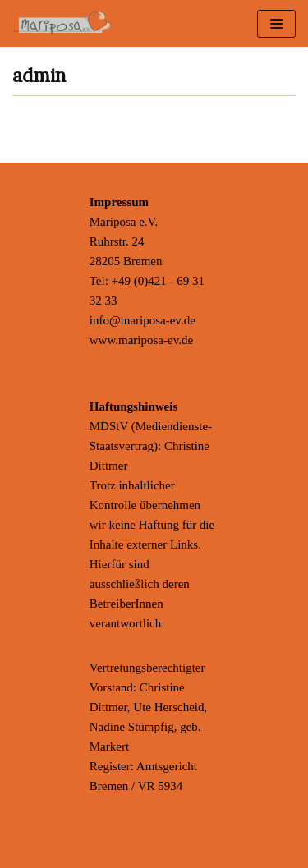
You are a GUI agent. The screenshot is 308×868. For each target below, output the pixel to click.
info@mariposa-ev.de (143, 320)
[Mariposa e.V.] (62, 23)
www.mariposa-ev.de (141, 340)
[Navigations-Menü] (276, 24)
